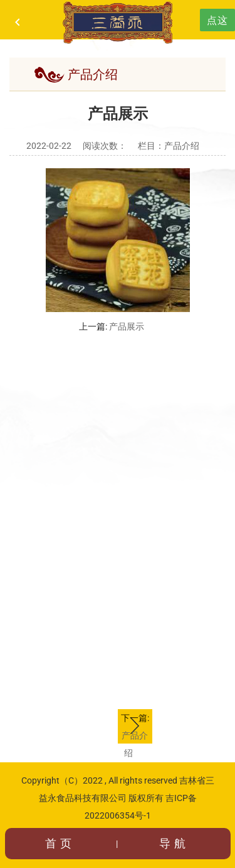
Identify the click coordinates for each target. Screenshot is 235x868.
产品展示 (127, 326)
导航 (174, 843)
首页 (60, 843)
